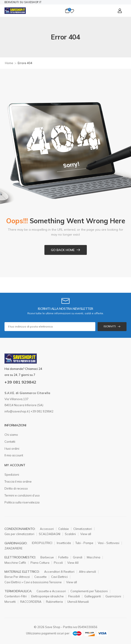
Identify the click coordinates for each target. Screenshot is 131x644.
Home (9, 63)
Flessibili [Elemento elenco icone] (74, 596)
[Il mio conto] (120, 11)
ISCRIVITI (110, 326)
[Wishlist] (72, 11)
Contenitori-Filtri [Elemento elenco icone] (16, 596)
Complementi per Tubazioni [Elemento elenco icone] (89, 591)
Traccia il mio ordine (18, 481)
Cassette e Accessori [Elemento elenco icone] (51, 591)
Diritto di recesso (16, 488)
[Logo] (15, 11)
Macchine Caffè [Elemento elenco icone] (15, 563)
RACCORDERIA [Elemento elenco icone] (31, 602)
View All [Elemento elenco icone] (73, 563)
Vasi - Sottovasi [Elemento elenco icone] (109, 543)
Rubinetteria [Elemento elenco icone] (54, 602)
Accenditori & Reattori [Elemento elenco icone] (59, 572)
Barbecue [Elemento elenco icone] (47, 557)
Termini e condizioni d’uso (22, 495)
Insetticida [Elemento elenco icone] (64, 543)
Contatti (10, 442)
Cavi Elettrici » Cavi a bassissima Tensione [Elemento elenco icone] (33, 582)
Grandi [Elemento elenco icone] (78, 557)
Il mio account (14, 455)
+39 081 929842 (20, 382)
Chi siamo (11, 435)
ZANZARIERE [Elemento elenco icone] (13, 548)
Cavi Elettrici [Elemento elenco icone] (59, 577)
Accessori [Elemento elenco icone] (47, 529)
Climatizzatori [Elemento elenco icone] (83, 529)
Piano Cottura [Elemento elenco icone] (40, 563)
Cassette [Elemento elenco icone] (40, 577)
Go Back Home (63, 250)
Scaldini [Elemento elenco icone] (70, 534)
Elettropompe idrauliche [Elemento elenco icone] (47, 596)
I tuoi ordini (12, 449)
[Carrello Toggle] (67, 11)
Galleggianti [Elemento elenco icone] (93, 596)
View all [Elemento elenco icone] (86, 534)
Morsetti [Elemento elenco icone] (10, 602)
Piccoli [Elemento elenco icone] (58, 563)
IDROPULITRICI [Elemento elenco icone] (42, 543)
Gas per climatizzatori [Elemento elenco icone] (19, 534)
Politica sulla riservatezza (22, 502)
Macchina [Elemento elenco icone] (94, 557)
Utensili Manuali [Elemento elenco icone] (78, 602)
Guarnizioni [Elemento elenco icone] (113, 596)
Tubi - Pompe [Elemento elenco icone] (84, 543)
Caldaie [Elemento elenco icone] (64, 529)
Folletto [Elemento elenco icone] (63, 557)
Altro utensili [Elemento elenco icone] (87, 572)
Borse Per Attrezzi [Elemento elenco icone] (17, 577)
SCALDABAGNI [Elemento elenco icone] (50, 534)
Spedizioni (12, 475)
